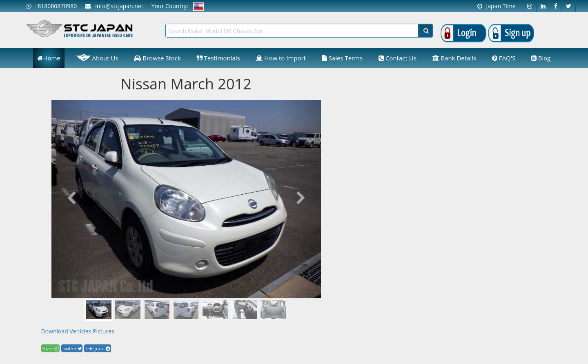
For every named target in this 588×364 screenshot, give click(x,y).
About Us (97, 58)
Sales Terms (342, 58)
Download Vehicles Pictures (78, 331)
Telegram (98, 348)
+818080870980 (52, 6)
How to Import (281, 58)
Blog (541, 58)
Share (50, 348)
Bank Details (454, 58)
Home (49, 58)
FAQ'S (504, 58)
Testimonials (218, 58)
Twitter (72, 348)
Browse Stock (157, 58)
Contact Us (398, 58)
